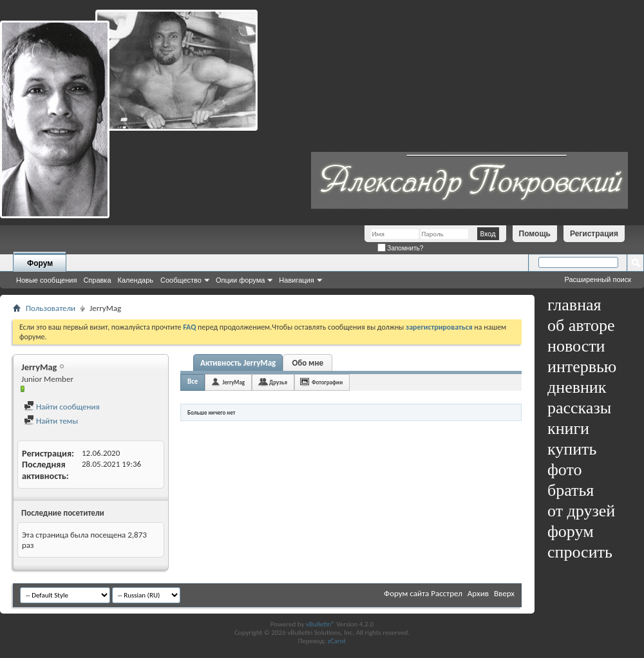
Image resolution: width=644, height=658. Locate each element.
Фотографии (327, 382)
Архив (478, 593)
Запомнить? (401, 248)
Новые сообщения (46, 280)
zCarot (337, 641)
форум (571, 531)
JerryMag (233, 382)
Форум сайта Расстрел (423, 593)
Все (193, 381)
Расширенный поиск (598, 279)
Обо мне (308, 363)
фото (565, 470)
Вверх (504, 593)
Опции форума (240, 280)
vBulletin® (320, 624)
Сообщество (181, 280)
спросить (580, 552)
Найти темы (51, 421)
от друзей (581, 511)
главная (574, 305)
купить (572, 449)
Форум (40, 263)
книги (568, 428)
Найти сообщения (62, 407)
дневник (577, 387)
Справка (97, 280)
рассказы (579, 408)
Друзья (278, 382)
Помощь (535, 234)
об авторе (581, 325)
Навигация (296, 280)
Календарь (136, 280)
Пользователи (51, 308)
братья (571, 490)
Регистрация (594, 234)
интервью (582, 367)
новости (576, 346)
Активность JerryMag (238, 363)
